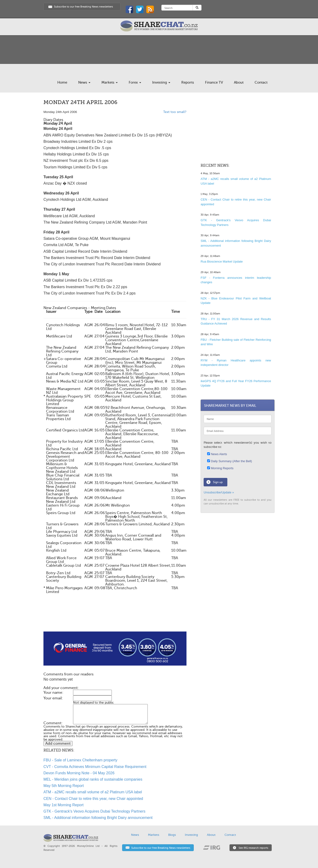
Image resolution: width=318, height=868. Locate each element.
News (84, 82)
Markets (110, 82)
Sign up (218, 482)
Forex (135, 82)
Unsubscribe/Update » (219, 492)
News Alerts (217, 454)
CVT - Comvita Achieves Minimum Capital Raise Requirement (95, 767)
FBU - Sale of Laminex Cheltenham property (80, 760)
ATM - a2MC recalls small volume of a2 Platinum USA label (93, 792)
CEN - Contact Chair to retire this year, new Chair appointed (93, 799)
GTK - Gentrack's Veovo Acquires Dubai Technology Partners (94, 811)
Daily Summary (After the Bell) (229, 461)
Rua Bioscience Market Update (222, 262)
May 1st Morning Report (64, 805)
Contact (261, 82)
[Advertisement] (115, 616)
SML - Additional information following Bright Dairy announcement (98, 818)
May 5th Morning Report (64, 786)
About (239, 82)
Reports (188, 82)
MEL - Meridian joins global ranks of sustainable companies (93, 779)
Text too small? (175, 112)
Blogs (172, 835)
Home (62, 82)
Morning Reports (220, 468)
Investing (161, 82)
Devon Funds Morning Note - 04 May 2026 (79, 773)
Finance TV (214, 82)
